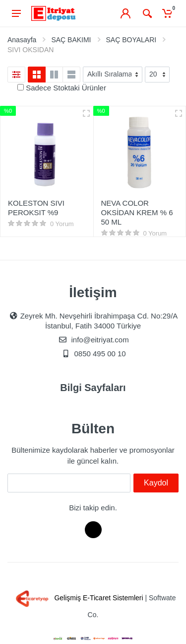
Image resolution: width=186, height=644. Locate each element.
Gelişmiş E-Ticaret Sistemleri (78, 598)
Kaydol (156, 483)
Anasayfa (22, 40)
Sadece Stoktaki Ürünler (66, 88)
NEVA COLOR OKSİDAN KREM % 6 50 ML (137, 212)
